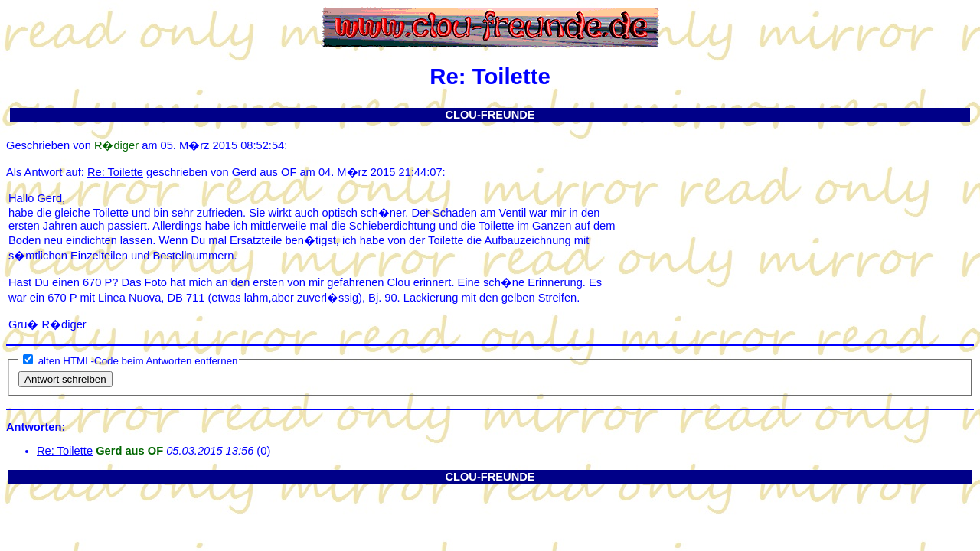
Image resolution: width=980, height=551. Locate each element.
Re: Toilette (115, 172)
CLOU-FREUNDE (490, 115)
